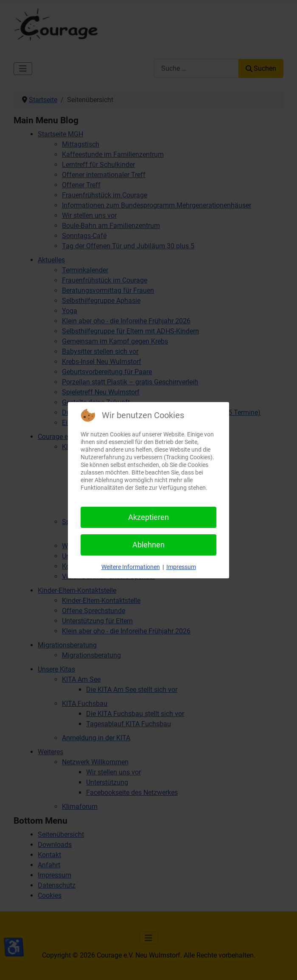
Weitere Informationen (131, 567)
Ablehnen (148, 545)
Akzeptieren (148, 517)
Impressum (181, 567)
